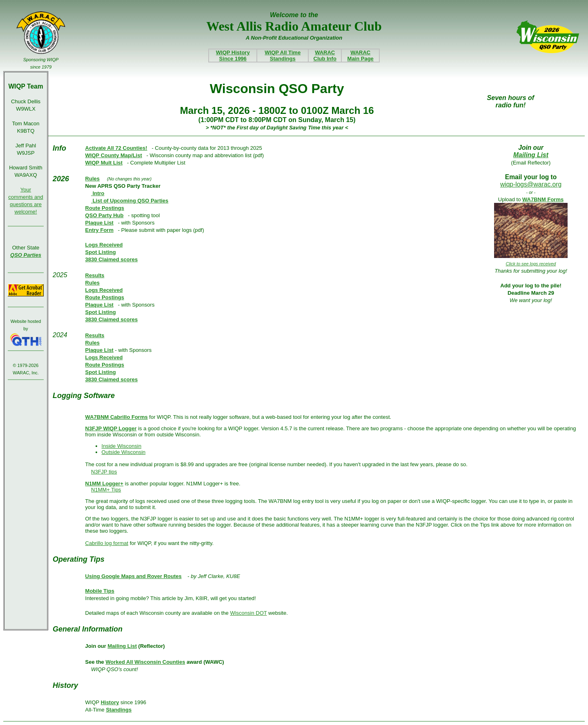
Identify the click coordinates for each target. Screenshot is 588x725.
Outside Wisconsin (124, 452)
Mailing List (531, 155)
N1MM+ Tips (106, 490)
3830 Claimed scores (112, 259)
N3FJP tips (104, 472)
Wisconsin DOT (248, 613)
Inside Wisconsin (122, 446)
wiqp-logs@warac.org (531, 184)
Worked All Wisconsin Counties (145, 662)
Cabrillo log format (107, 543)
